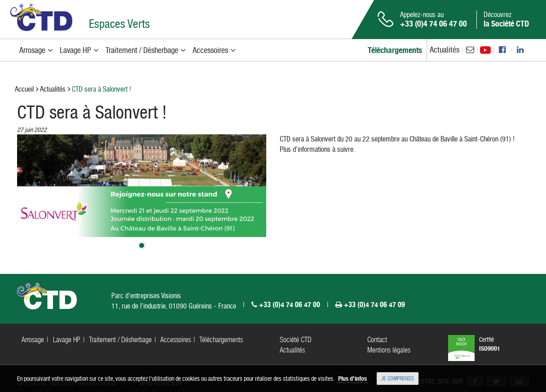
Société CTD (296, 340)
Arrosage (33, 340)
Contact (377, 340)
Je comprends (398, 379)
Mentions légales (389, 350)
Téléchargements (221, 340)
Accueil (24, 89)
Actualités (445, 50)
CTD (41, 17)
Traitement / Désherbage (120, 340)
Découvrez (506, 19)
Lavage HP (67, 340)
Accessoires (176, 340)
